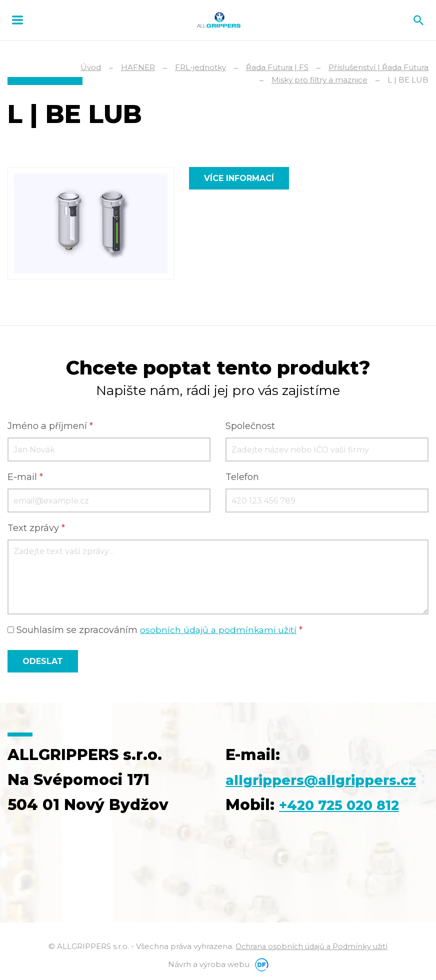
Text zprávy (36, 529)
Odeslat (43, 663)
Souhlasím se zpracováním (157, 631)
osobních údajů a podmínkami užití (220, 631)
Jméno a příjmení (50, 427)
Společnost (250, 427)
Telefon (242, 478)
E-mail (25, 478)
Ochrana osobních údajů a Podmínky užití (311, 948)
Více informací (239, 178)
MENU (17, 20)
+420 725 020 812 (347, 806)
